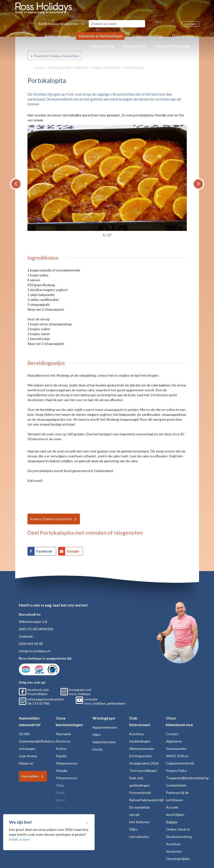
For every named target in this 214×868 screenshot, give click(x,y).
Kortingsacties (141, 756)
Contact (172, 734)
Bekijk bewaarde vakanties (61, 24)
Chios (60, 785)
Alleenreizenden (142, 749)
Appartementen (105, 727)
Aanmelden (30, 776)
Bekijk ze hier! (20, 839)
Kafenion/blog (102, 46)
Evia (59, 807)
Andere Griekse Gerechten (51, 519)
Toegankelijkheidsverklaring (187, 778)
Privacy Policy (176, 771)
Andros (61, 749)
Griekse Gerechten (106, 67)
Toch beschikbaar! (143, 771)
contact (190, 24)
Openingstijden (178, 859)
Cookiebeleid (176, 785)
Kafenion (81, 67)
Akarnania (63, 734)
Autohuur (137, 734)
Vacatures (174, 851)
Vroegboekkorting (147, 36)
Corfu (60, 793)
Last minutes (139, 837)
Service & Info (135, 46)
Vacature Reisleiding (172, 46)
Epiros (60, 800)
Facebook (44, 551)
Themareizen (182, 36)
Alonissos (63, 741)
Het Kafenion (139, 822)
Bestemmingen (57, 36)
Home (39, 67)
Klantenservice (59, 67)
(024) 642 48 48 (31, 644)
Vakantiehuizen (104, 742)
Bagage (172, 822)
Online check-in (178, 829)
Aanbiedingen (140, 741)
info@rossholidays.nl (35, 651)
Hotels (98, 749)
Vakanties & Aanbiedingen (101, 36)
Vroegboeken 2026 (144, 763)
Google (73, 551)
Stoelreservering (179, 837)
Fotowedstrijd (140, 793)
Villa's (97, 735)
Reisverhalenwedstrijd (146, 800)
